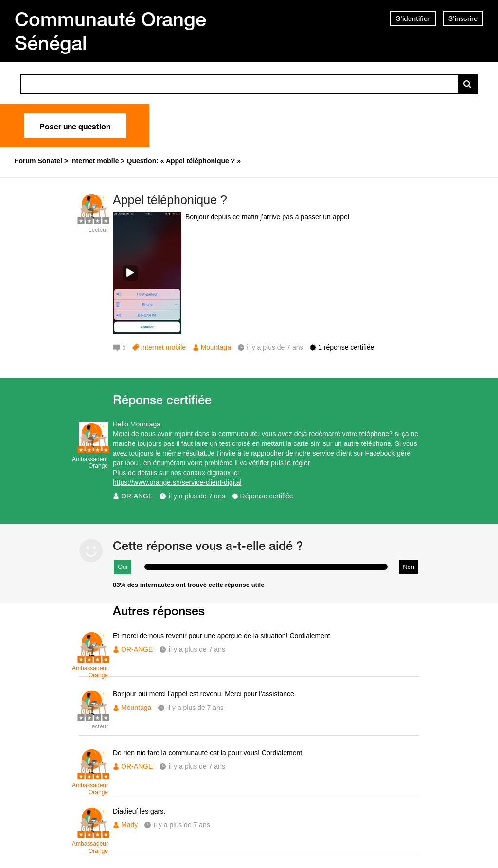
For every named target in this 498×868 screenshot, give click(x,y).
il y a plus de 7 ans (197, 496)
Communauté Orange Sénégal (110, 31)
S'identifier (413, 18)
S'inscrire (463, 18)
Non (409, 567)
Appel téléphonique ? (170, 200)
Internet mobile (163, 347)
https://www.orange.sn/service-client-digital (177, 482)
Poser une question (75, 125)
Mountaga (216, 347)
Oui (123, 567)
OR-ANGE (137, 496)
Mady (129, 825)
